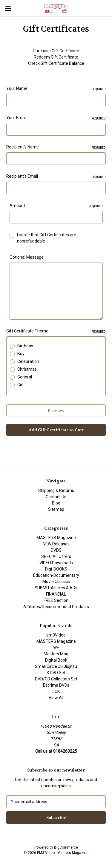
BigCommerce (66, 847)
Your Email (56, 118)
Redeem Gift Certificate (56, 57)
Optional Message (27, 257)
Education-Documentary (56, 575)
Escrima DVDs (56, 685)
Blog (56, 503)
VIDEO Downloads (56, 563)
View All (56, 698)
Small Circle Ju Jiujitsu (56, 666)
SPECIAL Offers (56, 556)
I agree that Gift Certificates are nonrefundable (47, 238)
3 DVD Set (56, 673)
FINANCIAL (56, 594)
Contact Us (56, 497)
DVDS (56, 550)
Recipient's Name (56, 147)
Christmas (27, 369)
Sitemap (56, 509)
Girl (20, 385)
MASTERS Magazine (56, 538)
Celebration (28, 361)
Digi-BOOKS (56, 569)
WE (56, 648)
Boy (21, 354)
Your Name (56, 89)
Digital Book (56, 660)
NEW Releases (56, 544)
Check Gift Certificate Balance (56, 63)
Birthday (25, 346)
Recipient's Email (56, 177)
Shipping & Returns (56, 490)
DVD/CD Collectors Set (56, 679)
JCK (56, 691)
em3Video (56, 635)
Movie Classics (56, 582)
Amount (56, 206)
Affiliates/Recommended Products (56, 607)
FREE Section (56, 600)
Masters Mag (56, 654)
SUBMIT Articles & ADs (56, 588)
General (25, 377)
